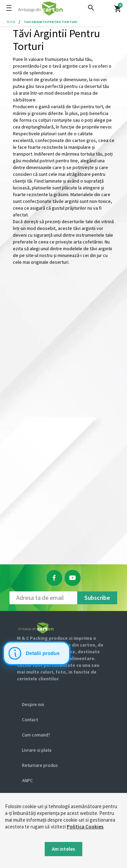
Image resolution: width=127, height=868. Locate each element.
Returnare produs (40, 765)
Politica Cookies (85, 827)
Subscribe (97, 598)
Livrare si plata (37, 750)
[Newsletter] (43, 598)
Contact (30, 720)
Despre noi (33, 704)
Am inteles (63, 849)
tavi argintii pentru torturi (50, 22)
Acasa (11, 22)
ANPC (27, 780)
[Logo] (62, 8)
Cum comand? (36, 735)
